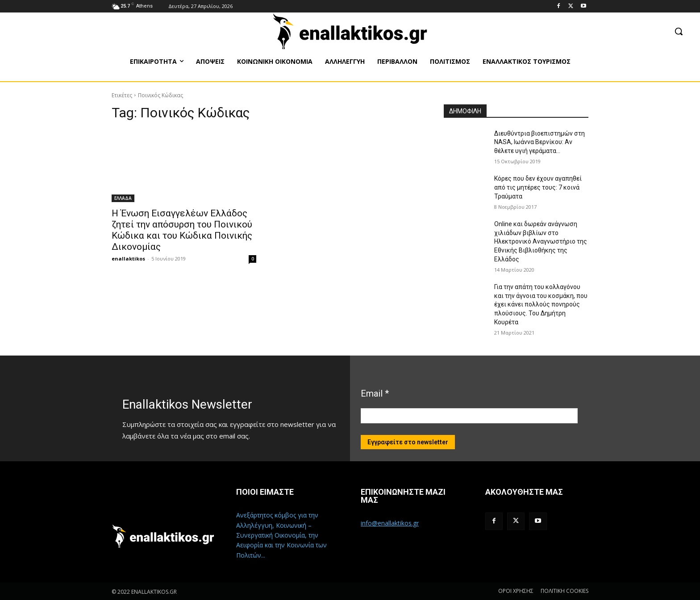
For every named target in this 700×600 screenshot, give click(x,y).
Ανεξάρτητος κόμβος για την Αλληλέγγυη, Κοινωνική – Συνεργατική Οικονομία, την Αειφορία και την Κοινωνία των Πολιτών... (281, 535)
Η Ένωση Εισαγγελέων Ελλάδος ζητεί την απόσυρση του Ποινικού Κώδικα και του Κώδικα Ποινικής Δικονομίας (182, 230)
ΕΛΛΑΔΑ (123, 198)
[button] (679, 31)
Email (375, 393)
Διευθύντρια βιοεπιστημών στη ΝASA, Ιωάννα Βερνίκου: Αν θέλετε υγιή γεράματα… (540, 142)
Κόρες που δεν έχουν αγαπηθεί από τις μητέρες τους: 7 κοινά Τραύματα (538, 187)
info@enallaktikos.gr (390, 523)
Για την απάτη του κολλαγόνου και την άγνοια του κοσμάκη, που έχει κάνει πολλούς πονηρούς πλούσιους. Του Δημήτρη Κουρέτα (541, 304)
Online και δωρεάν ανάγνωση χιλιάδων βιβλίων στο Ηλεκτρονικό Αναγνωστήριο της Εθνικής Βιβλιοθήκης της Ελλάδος (541, 241)
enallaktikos (128, 259)
